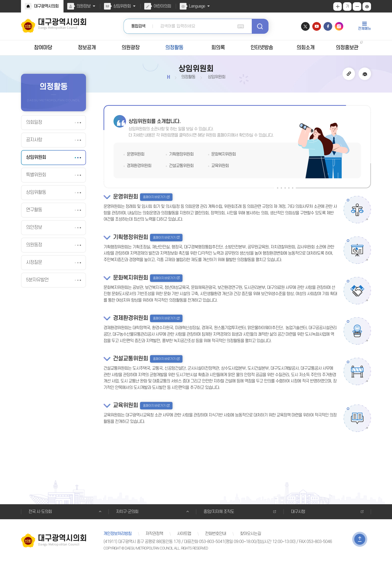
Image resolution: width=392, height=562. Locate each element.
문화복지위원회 (223, 154)
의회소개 (305, 48)
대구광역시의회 (46, 6)
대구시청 (298, 512)
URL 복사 (349, 74)
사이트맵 (183, 534)
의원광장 (130, 48)
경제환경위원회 (139, 166)
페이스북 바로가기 (328, 26)
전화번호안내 (214, 534)
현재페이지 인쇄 (367, 7)
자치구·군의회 (127, 512)
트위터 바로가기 (305, 26)
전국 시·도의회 (40, 512)
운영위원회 (135, 154)
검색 (260, 26)
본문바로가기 (0, 0)
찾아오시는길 (248, 534)
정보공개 (87, 48)
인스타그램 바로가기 (339, 26)
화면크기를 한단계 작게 (357, 7)
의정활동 (174, 48)
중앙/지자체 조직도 (218, 512)
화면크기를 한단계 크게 (337, 7)
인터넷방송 (262, 48)
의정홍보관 (347, 48)
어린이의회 (161, 6)
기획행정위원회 (181, 154)
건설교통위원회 (181, 166)
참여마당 (43, 48)
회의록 (218, 48)
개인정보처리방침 (117, 534)
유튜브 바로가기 (317, 26)
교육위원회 (220, 166)
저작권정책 (153, 534)
